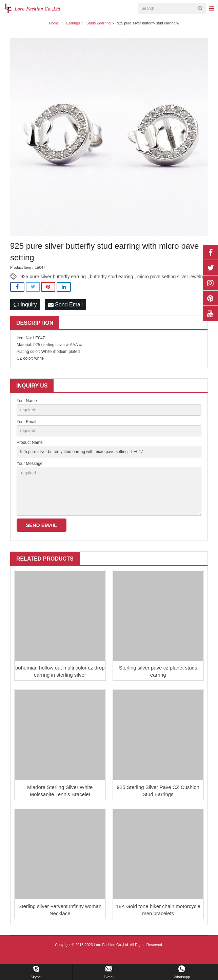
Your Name (27, 411)
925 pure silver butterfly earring (53, 286)
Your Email (26, 431)
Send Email (65, 314)
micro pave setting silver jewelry (171, 286)
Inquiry (25, 314)
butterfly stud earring (112, 286)
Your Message (29, 473)
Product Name (30, 452)
